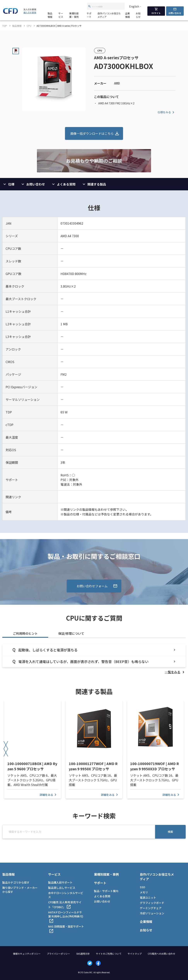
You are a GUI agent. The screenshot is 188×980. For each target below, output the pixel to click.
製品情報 (50, 15)
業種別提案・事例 (74, 15)
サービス (61, 15)
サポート (89, 15)
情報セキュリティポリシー (27, 954)
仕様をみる (167, 112)
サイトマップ (135, 954)
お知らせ (138, 15)
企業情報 (127, 15)
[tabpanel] (94, 659)
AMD (117, 83)
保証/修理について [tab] (71, 633)
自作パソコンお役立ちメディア (109, 15)
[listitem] (175, 672)
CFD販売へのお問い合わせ (162, 954)
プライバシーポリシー (58, 954)
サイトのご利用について (109, 954)
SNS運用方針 (83, 954)
